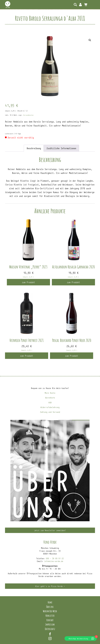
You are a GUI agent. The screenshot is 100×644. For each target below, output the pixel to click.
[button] (90, 40)
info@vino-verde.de (54, 561)
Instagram (50, 638)
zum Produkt (28, 282)
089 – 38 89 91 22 (55, 558)
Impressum (50, 624)
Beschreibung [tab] (34, 148)
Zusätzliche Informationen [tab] (61, 148)
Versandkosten (28, 115)
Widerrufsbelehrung (50, 407)
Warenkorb (50, 398)
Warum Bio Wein (50, 611)
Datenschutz (50, 629)
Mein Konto (80, 5)
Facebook (50, 634)
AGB (50, 402)
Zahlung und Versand (50, 412)
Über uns (50, 607)
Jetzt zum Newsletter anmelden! (50, 530)
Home (50, 602)
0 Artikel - (86, 5)
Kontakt (50, 620)
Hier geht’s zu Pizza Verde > (50, 586)
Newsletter (50, 616)
